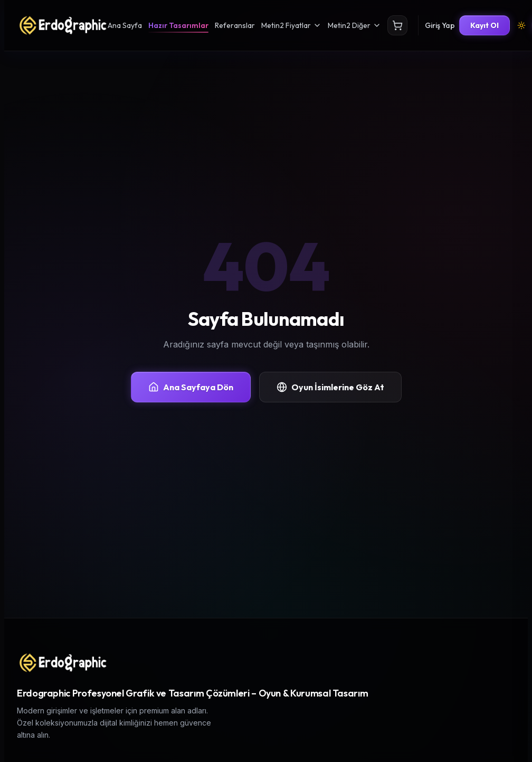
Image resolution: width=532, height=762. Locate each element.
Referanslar (235, 25)
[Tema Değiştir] (521, 25)
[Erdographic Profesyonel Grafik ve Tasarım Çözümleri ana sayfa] (62, 663)
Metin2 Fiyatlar (291, 25)
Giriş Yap (440, 25)
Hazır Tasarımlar (178, 25)
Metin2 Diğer (354, 25)
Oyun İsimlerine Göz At (330, 387)
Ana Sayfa (125, 25)
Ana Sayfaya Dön (191, 387)
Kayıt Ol (484, 25)
